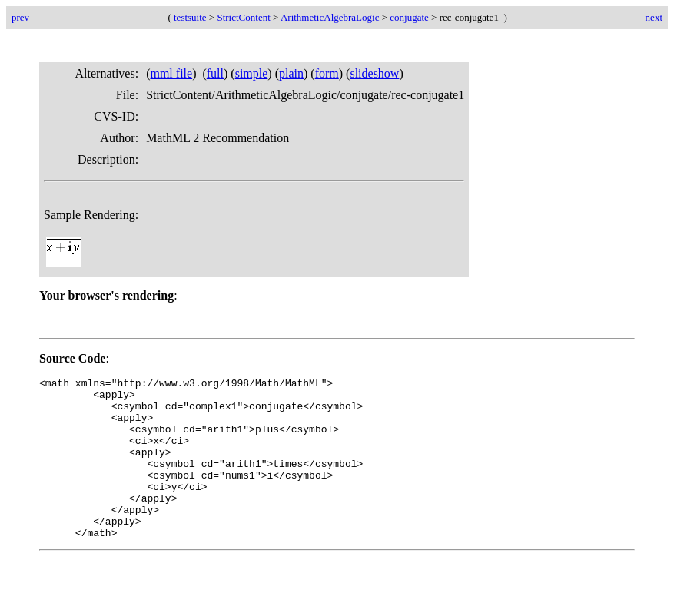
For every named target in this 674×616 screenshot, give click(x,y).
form (327, 73)
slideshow (374, 73)
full (215, 73)
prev (20, 17)
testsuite (190, 17)
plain (291, 73)
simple (252, 73)
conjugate (409, 17)
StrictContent (243, 17)
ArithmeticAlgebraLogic (330, 17)
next (654, 17)
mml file (171, 73)
